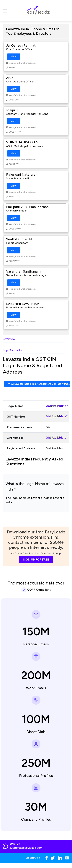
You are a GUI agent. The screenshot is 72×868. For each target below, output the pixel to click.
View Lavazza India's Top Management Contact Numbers (39, 384)
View (14, 57)
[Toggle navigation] (5, 10)
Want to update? (57, 406)
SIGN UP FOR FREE (36, 560)
